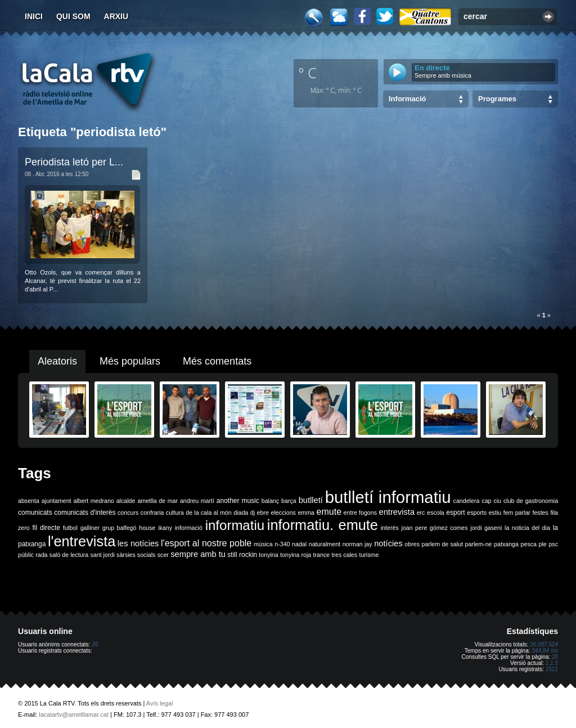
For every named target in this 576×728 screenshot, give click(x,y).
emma (306, 513)
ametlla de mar (157, 501)
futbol (70, 528)
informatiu (235, 525)
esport (455, 513)
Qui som (73, 16)
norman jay (357, 544)
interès (390, 528)
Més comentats (217, 361)
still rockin (242, 555)
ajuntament (57, 501)
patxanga (506, 544)
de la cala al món (208, 513)
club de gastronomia (531, 501)
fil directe (46, 528)
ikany (165, 528)
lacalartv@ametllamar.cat (74, 714)
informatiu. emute (323, 525)
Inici (34, 16)
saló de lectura (69, 555)
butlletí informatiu (388, 497)
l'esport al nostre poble (206, 543)
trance (322, 555)
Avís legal (160, 703)
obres (412, 544)
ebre (263, 513)
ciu (497, 501)
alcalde (126, 501)
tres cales (344, 555)
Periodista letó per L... (74, 162)
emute (329, 512)
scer (163, 555)
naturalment (325, 544)
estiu (495, 513)
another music (238, 501)
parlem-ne (479, 544)
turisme (369, 555)
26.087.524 (544, 644)
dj (253, 513)
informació (189, 528)
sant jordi (103, 555)
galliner (90, 528)
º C (308, 73)
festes (540, 513)
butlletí (311, 500)
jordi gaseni (486, 528)
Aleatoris (57, 361)
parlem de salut (442, 544)
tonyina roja (296, 555)
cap (486, 501)
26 (95, 644)
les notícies (138, 543)
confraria (152, 513)
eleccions (283, 513)
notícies (388, 543)
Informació (407, 99)
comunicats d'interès (85, 513)
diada (241, 513)
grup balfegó (120, 528)
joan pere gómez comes (435, 528)
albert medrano (94, 501)
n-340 (282, 544)
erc (421, 513)
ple (543, 544)
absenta (29, 501)
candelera (467, 501)
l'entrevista (82, 541)
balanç (270, 501)
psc (553, 544)
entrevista (397, 512)
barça (289, 501)
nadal (299, 544)
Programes (497, 99)
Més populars (130, 361)
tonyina (268, 555)
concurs (128, 513)
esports (477, 513)
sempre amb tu (198, 554)
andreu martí (197, 501)
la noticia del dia (527, 528)
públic (26, 555)
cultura (175, 513)
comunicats (35, 513)
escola (436, 513)
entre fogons (360, 513)
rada (41, 555)
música (263, 544)
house (147, 528)
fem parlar (517, 513)
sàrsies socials (136, 555)
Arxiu (116, 16)
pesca (529, 544)
